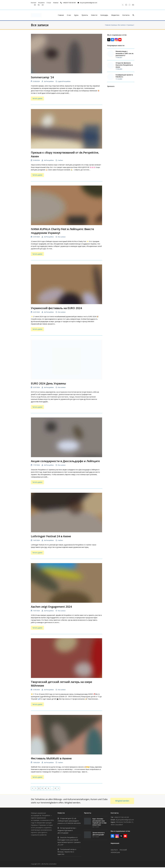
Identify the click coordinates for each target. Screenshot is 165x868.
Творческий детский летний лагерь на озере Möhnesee (62, 684)
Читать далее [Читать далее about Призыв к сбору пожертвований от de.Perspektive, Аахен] (37, 175)
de (35, 5)
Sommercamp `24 (42, 77)
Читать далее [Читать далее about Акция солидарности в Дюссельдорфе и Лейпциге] (37, 482)
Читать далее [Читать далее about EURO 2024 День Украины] (37, 407)
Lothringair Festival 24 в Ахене (51, 536)
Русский (123, 850)
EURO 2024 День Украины (48, 383)
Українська (115, 852)
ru (39, 5)
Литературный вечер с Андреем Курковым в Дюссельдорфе (67, 830)
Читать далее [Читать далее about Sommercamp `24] (37, 98)
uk (43, 5)
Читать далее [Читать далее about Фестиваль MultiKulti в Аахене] (37, 777)
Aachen (61, 160)
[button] (133, 15)
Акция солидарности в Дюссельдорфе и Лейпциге (65, 461)
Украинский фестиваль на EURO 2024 (56, 308)
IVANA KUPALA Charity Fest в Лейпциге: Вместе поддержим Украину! (62, 231)
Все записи (122, 25)
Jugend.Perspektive (64, 81)
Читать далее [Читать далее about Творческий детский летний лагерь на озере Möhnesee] (37, 704)
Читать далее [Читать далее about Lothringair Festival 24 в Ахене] (37, 553)
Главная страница (111, 25)
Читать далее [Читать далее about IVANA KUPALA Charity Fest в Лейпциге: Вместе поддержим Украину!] (37, 254)
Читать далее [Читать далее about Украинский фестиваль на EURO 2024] (37, 329)
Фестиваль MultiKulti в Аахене (51, 758)
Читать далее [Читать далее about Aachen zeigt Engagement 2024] (37, 628)
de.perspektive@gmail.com (89, 3)
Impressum (115, 843)
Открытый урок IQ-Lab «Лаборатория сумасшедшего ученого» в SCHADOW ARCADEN (69, 821)
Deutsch (114, 850)
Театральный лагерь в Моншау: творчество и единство (67, 852)
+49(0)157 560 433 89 (69, 3)
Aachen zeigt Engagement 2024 (51, 607)
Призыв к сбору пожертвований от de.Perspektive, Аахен (65, 154)
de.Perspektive (49, 81)
